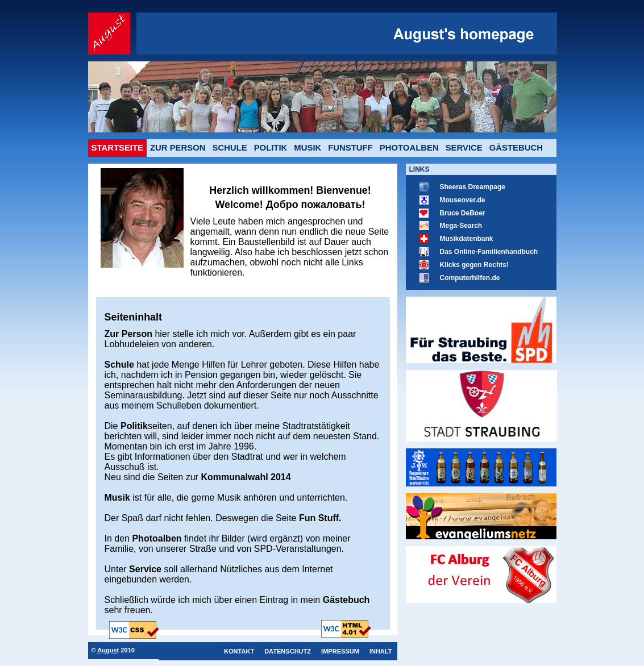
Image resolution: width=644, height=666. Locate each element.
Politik (271, 148)
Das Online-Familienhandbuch (489, 252)
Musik (308, 148)
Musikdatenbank (467, 239)
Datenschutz (288, 651)
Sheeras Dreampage (473, 187)
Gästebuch (516, 148)
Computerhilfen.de (470, 278)
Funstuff (350, 148)
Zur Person (178, 148)
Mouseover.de (463, 200)
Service (464, 148)
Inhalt (381, 651)
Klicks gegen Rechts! (474, 265)
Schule (230, 148)
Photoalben (409, 148)
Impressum (340, 651)
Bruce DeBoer (463, 213)
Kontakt (239, 651)
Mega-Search (461, 226)
